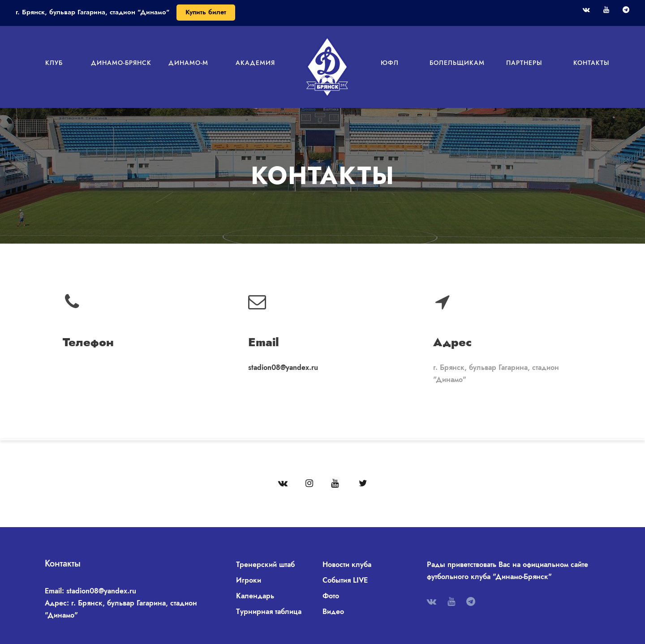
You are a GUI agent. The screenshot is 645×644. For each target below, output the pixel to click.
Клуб (54, 63)
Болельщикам (457, 63)
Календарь (255, 596)
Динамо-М (188, 63)
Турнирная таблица (269, 612)
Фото (331, 596)
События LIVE (345, 580)
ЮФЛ (390, 63)
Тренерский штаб (265, 565)
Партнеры (524, 63)
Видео (333, 612)
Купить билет (206, 12)
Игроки (249, 580)
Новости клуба (347, 565)
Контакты (591, 63)
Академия (255, 63)
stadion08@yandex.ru (283, 367)
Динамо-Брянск (121, 63)
